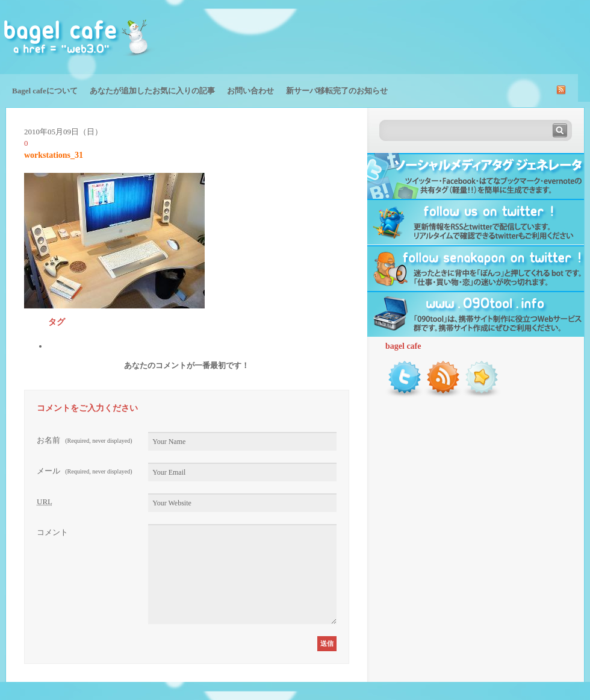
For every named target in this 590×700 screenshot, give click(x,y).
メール (85, 471)
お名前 (85, 440)
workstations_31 (54, 155)
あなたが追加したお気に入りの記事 (152, 91)
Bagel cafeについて (45, 91)
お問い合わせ (250, 91)
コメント (52, 532)
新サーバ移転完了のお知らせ (337, 91)
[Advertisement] (449, 36)
